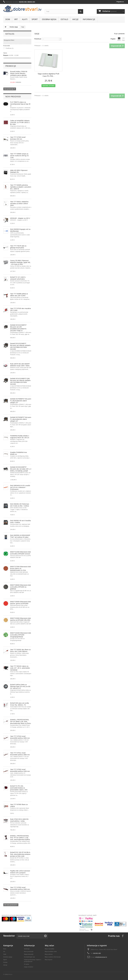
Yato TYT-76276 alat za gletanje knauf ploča (18, 247)
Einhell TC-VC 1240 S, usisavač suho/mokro (18, 278)
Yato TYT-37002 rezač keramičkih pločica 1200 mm (20, 770)
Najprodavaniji (29, 954)
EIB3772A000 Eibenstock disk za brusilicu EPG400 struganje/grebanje (21, 635)
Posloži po (38, 39)
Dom (8, 19)
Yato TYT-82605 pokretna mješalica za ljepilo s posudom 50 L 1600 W (21, 187)
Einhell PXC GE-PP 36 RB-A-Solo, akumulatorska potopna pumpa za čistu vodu (20, 854)
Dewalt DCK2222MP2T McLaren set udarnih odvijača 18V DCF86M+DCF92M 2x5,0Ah (20, 346)
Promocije (11, 66)
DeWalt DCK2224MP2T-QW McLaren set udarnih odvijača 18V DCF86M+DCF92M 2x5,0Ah (20, 381)
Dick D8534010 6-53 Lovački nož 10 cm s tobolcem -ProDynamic (20, 487)
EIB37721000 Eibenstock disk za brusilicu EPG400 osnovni (21, 553)
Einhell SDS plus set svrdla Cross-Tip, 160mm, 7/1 (20, 704)
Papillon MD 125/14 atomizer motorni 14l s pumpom (20, 872)
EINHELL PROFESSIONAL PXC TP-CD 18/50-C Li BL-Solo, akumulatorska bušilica (20, 838)
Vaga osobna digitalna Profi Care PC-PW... (48, 75)
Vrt (16, 19)
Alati (25, 19)
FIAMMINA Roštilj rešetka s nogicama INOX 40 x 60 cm (20, 437)
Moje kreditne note (51, 952)
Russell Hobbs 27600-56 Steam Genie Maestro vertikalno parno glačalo (19, 73)
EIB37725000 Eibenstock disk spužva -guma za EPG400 (21, 603)
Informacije (89, 19)
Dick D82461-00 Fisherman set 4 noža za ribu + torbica (20, 505)
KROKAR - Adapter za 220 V (20, 218)
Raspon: (6, 55)
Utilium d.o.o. (9, 974)
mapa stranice (29, 967)
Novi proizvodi (13, 97)
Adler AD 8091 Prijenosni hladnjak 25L (19, 171)
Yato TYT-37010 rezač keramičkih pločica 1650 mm (20, 737)
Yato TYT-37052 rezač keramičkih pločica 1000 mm (20, 888)
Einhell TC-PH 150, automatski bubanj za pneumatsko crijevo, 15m (19, 788)
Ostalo (64, 19)
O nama (27, 964)
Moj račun (49, 945)
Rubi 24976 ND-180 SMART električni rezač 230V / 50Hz (20, 365)
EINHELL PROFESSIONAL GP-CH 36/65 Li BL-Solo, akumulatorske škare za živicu (21, 721)
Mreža (119, 39)
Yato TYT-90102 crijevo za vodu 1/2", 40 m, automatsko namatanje (20, 668)
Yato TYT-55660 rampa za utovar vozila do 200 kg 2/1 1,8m (19, 156)
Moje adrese (49, 954)
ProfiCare (10, 48)
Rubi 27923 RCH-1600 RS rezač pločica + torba (19, 820)
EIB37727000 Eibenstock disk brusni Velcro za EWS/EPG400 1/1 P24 (21, 568)
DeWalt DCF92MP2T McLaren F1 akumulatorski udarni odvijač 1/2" (21, 419)
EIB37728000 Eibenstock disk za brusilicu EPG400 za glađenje (21, 587)
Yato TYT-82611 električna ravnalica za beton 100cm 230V (19, 203)
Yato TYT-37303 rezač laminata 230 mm (18, 138)
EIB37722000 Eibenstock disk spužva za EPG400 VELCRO (21, 619)
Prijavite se (120, 2)
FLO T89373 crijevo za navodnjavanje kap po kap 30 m (20, 104)
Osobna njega (49, 19)
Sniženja (27, 949)
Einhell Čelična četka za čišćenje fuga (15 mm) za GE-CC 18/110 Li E (20, 686)
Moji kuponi (49, 960)
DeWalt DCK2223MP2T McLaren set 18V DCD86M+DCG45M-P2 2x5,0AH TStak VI (18, 328)
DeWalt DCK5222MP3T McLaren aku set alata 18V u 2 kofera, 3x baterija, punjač (21, 469)
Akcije (75, 19)
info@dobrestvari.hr (101, 957)
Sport (35, 19)
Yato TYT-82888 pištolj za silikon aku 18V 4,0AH (19, 295)
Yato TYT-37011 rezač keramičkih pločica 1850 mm (20, 754)
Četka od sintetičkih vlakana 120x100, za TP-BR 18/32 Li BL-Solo (20, 122)
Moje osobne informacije (53, 957)
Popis (123, 39)
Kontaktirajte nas (30, 957)
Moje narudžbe (50, 949)
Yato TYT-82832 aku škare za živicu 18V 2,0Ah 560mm (20, 650)
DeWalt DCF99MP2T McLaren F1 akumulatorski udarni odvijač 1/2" (21, 401)
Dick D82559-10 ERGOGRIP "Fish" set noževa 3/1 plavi (20, 536)
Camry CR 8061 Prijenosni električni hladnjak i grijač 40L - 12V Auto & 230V (20, 262)
